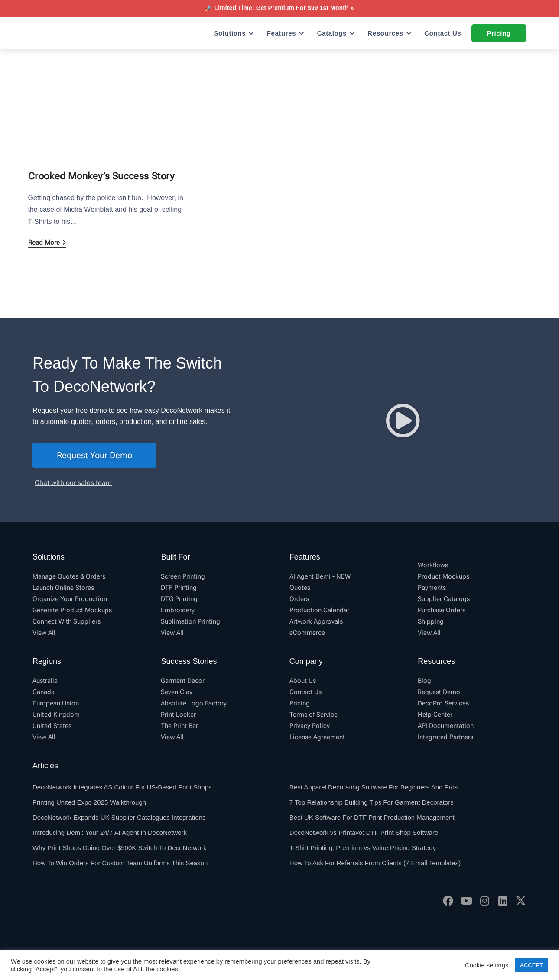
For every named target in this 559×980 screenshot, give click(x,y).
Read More (47, 243)
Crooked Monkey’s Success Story (101, 176)
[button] (403, 420)
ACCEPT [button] (531, 965)
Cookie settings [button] (487, 965)
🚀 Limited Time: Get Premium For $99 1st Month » (279, 8)
